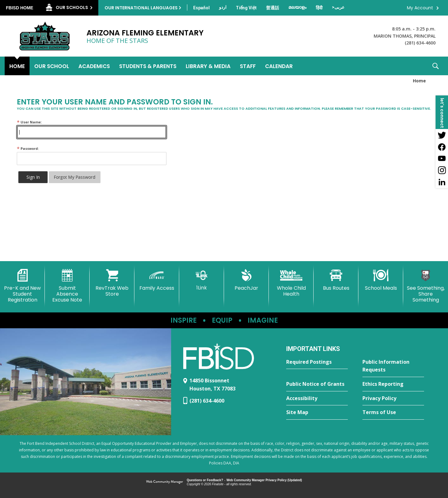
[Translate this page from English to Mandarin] (273, 8)
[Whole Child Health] (291, 283)
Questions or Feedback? (205, 480)
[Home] (17, 66)
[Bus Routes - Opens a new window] (336, 280)
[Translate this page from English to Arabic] (338, 7)
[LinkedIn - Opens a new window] (442, 182)
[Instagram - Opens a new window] (442, 170)
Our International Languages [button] (141, 8)
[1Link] (202, 280)
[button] (436, 66)
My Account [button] (420, 8)
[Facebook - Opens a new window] (442, 147)
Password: (28, 148)
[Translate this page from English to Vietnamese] (246, 8)
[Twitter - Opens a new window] (442, 135)
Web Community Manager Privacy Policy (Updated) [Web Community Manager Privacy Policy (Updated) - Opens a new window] (264, 480)
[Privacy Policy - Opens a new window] (393, 399)
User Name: (29, 122)
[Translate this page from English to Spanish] (201, 8)
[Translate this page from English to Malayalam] (297, 7)
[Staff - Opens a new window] (248, 66)
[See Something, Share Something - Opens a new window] (426, 286)
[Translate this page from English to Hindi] (319, 8)
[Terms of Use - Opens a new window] (393, 413)
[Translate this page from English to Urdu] (223, 7)
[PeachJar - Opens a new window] (246, 280)
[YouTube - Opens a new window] (442, 159)
